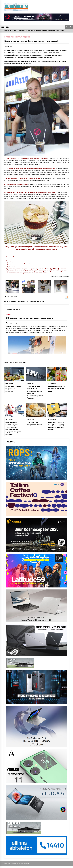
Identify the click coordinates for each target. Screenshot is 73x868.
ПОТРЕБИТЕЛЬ (10, 37)
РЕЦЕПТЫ (26, 37)
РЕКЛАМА (19, 37)
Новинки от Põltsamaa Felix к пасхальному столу (57, 389)
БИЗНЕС (9, 314)
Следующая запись (15, 310)
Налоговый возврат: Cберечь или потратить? (13, 389)
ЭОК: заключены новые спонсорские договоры (30, 318)
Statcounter (3, 867)
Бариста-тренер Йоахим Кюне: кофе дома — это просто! (31, 41)
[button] (67, 27)
